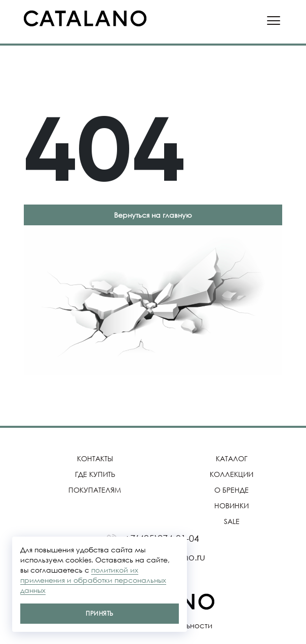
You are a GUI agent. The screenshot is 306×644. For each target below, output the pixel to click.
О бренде (232, 490)
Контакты (95, 458)
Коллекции (232, 474)
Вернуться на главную (153, 215)
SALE (232, 521)
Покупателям (95, 490)
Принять (99, 613)
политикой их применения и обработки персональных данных (93, 580)
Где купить (95, 474)
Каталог (232, 458)
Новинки (232, 506)
